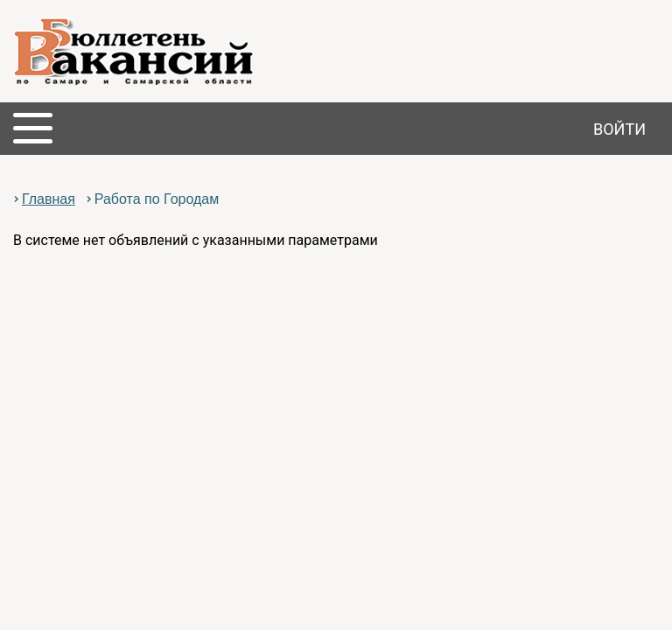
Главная (49, 199)
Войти (619, 129)
